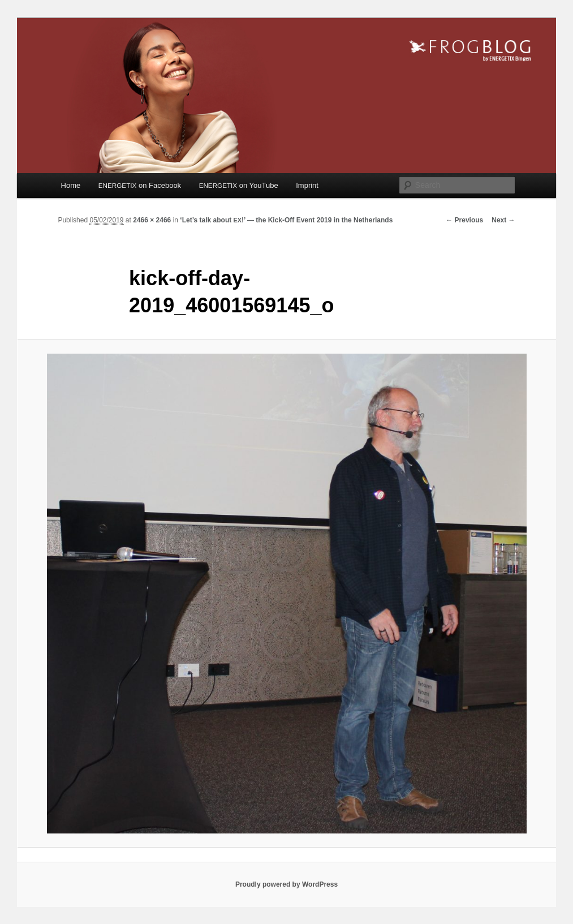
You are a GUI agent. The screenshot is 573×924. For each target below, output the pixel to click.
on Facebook (140, 185)
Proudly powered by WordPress (286, 884)
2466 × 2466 (152, 220)
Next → (503, 220)
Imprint (307, 185)
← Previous (464, 220)
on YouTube (239, 185)
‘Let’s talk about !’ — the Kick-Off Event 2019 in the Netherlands (286, 220)
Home (71, 185)
